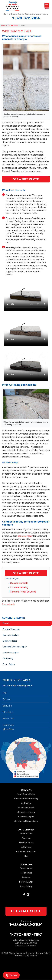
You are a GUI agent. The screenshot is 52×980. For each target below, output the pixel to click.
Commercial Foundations (26, 821)
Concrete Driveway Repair (15, 647)
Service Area (26, 833)
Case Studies (26, 868)
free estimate (8, 604)
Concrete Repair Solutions (23, 592)
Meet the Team (26, 842)
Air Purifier (26, 803)
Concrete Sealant (11, 635)
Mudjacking (8, 658)
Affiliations (26, 847)
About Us (26, 838)
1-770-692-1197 (26, 935)
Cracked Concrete (19, 583)
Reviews (26, 877)
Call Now (11, 975)
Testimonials (26, 873)
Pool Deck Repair (11, 653)
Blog (26, 856)
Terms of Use (21, 956)
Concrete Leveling (19, 587)
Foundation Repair (26, 808)
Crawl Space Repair (26, 794)
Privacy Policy (43, 953)
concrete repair (25, 536)
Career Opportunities (26, 851)
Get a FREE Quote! (26, 573)
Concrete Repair (13, 618)
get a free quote (26, 911)
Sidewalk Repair (10, 641)
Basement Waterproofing (26, 799)
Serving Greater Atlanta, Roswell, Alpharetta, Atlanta (26, 14)
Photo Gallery (9, 664)
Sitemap (33, 956)
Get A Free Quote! (26, 179)
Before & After (26, 882)
